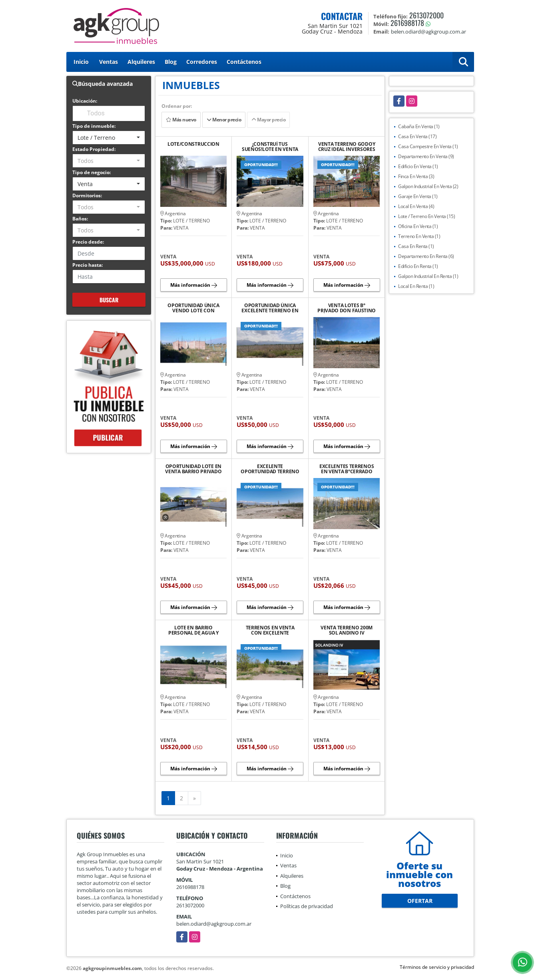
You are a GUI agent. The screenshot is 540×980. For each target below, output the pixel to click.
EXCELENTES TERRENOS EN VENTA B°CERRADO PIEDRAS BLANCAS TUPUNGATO (347, 469)
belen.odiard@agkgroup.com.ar (214, 924)
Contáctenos (244, 62)
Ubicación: (85, 101)
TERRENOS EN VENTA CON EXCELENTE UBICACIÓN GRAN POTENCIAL (270, 630)
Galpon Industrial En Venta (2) (428, 186)
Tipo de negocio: (92, 172)
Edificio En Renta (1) (418, 266)
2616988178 (407, 23)
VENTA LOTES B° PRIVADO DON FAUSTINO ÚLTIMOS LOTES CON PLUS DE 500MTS (347, 308)
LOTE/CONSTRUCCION (193, 144)
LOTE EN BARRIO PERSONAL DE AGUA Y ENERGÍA (193, 630)
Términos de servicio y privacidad (437, 967)
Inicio (81, 62)
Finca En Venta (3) (416, 176)
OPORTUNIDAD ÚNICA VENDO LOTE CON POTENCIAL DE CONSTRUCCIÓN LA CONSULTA (193, 308)
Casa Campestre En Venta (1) (428, 146)
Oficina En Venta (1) (418, 226)
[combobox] (109, 138)
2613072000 (426, 15)
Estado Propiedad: (94, 149)
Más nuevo (181, 120)
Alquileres (141, 62)
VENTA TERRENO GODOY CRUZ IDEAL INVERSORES (347, 147)
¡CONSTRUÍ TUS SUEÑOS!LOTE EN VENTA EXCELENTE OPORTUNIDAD (270, 147)
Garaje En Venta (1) (418, 196)
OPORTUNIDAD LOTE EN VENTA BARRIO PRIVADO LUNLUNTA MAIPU (193, 469)
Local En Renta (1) (416, 286)
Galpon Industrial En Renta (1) (428, 276)
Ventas (109, 62)
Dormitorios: (87, 195)
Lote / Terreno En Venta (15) (426, 216)
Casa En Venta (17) (417, 136)
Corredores (202, 62)
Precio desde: (88, 242)
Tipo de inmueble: (94, 126)
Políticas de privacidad (307, 906)
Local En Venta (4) (416, 206)
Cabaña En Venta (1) (419, 126)
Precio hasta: (88, 265)
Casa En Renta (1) (416, 246)
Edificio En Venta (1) (418, 166)
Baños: (80, 219)
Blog (171, 62)
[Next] (194, 798)
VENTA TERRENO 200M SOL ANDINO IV (347, 630)
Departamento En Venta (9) (426, 156)
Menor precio (224, 120)
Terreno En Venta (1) (419, 236)
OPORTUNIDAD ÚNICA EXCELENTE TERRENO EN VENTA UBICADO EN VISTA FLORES (270, 308)
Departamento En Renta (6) (426, 256)
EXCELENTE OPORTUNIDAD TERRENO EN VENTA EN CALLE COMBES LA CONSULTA (270, 469)
